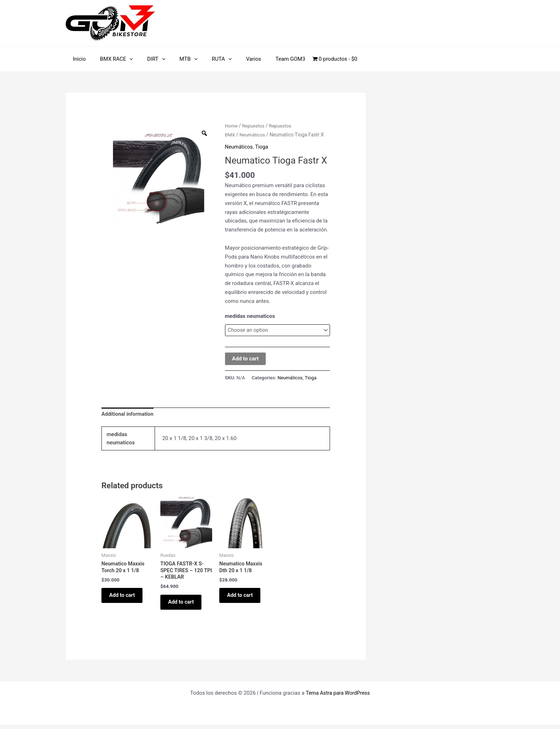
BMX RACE (111, 59)
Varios (234, 59)
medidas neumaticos (250, 316)
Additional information (128, 415)
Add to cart (246, 359)
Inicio (77, 59)
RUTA (206, 59)
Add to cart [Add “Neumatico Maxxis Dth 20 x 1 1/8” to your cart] (243, 598)
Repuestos (254, 126)
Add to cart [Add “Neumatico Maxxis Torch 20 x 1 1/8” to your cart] (126, 598)
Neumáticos (253, 135)
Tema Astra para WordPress (338, 698)
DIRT (147, 59)
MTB (176, 59)
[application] (124, 59)
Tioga (263, 146)
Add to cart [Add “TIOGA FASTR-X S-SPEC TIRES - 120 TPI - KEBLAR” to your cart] (184, 605)
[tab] (128, 415)
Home (232, 126)
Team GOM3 (267, 59)
